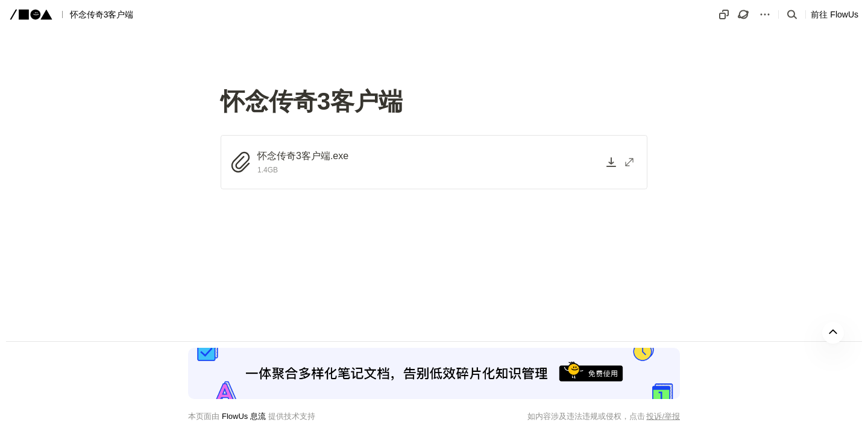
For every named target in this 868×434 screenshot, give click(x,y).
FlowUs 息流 (244, 416)
